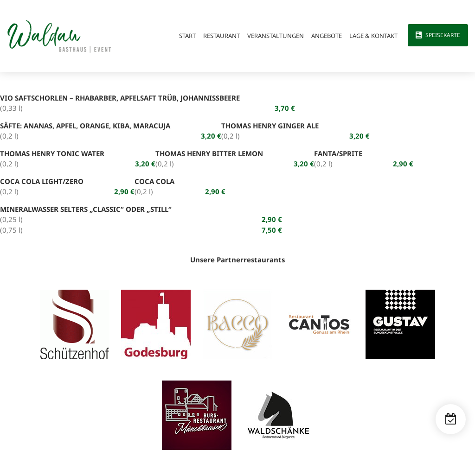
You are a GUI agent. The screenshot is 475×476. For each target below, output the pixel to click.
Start (187, 36)
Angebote (327, 36)
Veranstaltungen (276, 36)
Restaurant (221, 36)
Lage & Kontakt (373, 36)
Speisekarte (443, 35)
